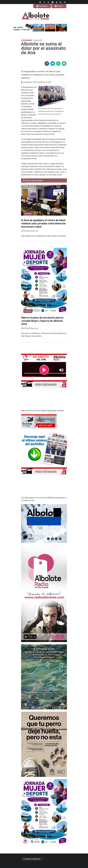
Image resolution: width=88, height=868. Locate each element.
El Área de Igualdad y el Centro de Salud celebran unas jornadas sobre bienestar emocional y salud (43, 223)
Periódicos (42, 6)
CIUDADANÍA (26, 40)
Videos (59, 6)
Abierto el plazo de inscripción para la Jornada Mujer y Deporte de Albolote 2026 (42, 321)
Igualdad (28, 214)
